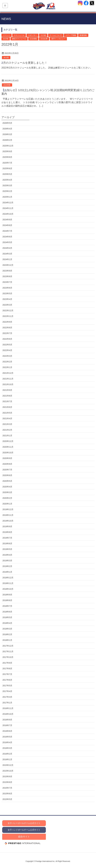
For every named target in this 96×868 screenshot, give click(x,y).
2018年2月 (7, 634)
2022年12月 (8, 311)
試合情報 (33, 39)
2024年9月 (7, 220)
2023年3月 (7, 305)
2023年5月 (7, 293)
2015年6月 (7, 794)
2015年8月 (7, 782)
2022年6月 (7, 339)
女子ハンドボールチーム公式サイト (24, 830)
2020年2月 (7, 498)
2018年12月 (8, 578)
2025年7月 (7, 163)
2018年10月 (8, 589)
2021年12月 (8, 373)
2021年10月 (8, 384)
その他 (43, 35)
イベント (7, 35)
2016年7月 (7, 725)
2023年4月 (7, 299)
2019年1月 (7, 572)
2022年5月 (7, 345)
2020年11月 (8, 447)
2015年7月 (7, 788)
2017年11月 (8, 651)
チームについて (56, 35)
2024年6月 (7, 237)
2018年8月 (7, 600)
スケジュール (19, 35)
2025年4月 (7, 180)
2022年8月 (7, 328)
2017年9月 (7, 663)
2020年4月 (7, 487)
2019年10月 (8, 521)
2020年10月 (8, 453)
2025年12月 (8, 146)
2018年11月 (8, 583)
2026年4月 (7, 129)
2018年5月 (7, 617)
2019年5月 (7, 549)
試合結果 (44, 39)
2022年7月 (7, 333)
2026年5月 (7, 123)
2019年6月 (7, 544)
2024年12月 (8, 203)
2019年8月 (7, 532)
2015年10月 (8, 771)
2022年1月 (7, 367)
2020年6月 (7, 475)
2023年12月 (8, 265)
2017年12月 (8, 646)
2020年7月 (7, 470)
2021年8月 (7, 396)
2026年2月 (7, 140)
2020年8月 (7, 464)
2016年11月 (8, 708)
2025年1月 (7, 197)
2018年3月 (7, 629)
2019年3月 (7, 561)
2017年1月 (7, 703)
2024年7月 (7, 231)
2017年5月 (7, 686)
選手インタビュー (58, 39)
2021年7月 (7, 401)
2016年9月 (7, 720)
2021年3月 (7, 424)
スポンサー (32, 35)
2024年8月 (7, 225)
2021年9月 (7, 390)
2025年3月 (7, 185)
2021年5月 (7, 413)
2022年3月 (7, 356)
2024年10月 (8, 214)
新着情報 (83, 35)
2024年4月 (7, 248)
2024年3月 (7, 254)
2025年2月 (7, 191)
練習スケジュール (19, 39)
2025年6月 (7, 168)
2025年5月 (7, 174)
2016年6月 (7, 731)
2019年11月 (8, 515)
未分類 (6, 39)
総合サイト (24, 837)
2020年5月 (7, 481)
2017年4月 (7, 691)
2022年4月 (7, 350)
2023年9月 (7, 271)
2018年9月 (7, 595)
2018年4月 (7, 623)
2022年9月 (7, 322)
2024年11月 (8, 208)
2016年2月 (7, 754)
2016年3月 (7, 748)
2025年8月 (7, 157)
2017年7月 (7, 674)
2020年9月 (7, 458)
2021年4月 (7, 418)
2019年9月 (7, 526)
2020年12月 (8, 441)
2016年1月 (7, 759)
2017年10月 (8, 657)
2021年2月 (7, 430)
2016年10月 (8, 714)
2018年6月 (7, 612)
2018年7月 (7, 606)
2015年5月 (7, 799)
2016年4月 (7, 742)
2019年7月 (7, 538)
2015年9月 (7, 776)
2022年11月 (8, 316)
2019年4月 (7, 555)
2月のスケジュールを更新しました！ (24, 63)
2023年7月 (7, 282)
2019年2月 (7, 566)
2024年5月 (7, 242)
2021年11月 (8, 379)
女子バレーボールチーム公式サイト (24, 823)
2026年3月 (7, 134)
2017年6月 (7, 680)
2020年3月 (7, 492)
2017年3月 (7, 697)
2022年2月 (7, 362)
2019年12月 (8, 509)
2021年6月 (7, 407)
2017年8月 (7, 669)
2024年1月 (7, 259)
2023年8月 (7, 276)
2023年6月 (7, 288)
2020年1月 (7, 504)
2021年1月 (7, 436)
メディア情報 (71, 35)
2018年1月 (7, 640)
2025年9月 (7, 151)
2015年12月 (8, 765)
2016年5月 (7, 737)
